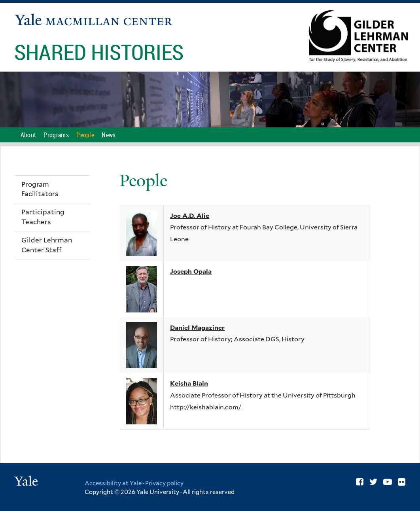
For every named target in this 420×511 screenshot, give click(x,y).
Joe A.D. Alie (190, 216)
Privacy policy (164, 483)
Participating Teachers (43, 217)
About (28, 135)
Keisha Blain (189, 383)
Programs (56, 135)
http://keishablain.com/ (206, 407)
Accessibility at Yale (113, 483)
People (85, 135)
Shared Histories (101, 52)
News (109, 135)
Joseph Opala (191, 272)
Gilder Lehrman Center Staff (47, 245)
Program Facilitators (40, 189)
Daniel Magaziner (197, 328)
